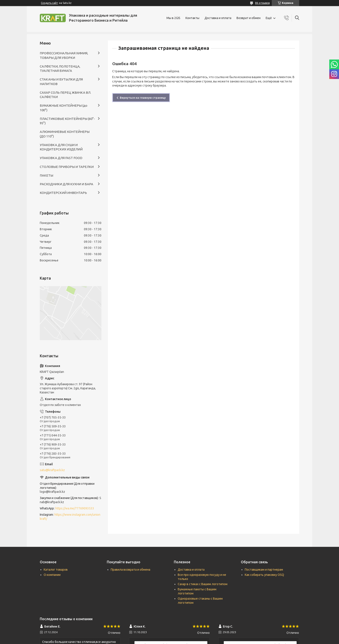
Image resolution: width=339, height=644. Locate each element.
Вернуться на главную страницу (143, 98)
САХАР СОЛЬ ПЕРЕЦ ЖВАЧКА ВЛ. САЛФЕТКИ (65, 95)
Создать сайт (49, 3)
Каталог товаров (56, 570)
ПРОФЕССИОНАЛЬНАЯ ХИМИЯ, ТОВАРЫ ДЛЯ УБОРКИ (64, 55)
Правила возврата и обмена (130, 570)
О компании (52, 575)
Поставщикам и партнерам (264, 570)
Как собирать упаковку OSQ (264, 575)
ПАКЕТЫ (46, 175)
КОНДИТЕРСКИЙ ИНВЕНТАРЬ (63, 193)
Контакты (192, 18)
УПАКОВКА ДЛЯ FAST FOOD (61, 158)
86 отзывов (262, 3)
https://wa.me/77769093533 (75, 508)
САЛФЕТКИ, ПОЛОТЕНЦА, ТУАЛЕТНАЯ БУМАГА (60, 68)
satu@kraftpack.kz (52, 470)
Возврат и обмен (249, 18)
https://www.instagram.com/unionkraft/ (70, 517)
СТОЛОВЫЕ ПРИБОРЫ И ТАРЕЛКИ (67, 167)
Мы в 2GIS (173, 18)
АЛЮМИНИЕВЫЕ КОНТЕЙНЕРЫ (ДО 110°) (65, 134)
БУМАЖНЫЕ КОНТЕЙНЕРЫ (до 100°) (64, 108)
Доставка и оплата (218, 18)
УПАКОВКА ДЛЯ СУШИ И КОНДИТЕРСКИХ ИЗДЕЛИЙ (61, 147)
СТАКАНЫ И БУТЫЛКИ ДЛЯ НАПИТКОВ (61, 81)
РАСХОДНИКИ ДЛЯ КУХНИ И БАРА (66, 184)
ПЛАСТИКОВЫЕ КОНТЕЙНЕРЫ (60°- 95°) (67, 121)
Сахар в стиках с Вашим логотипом (203, 584)
